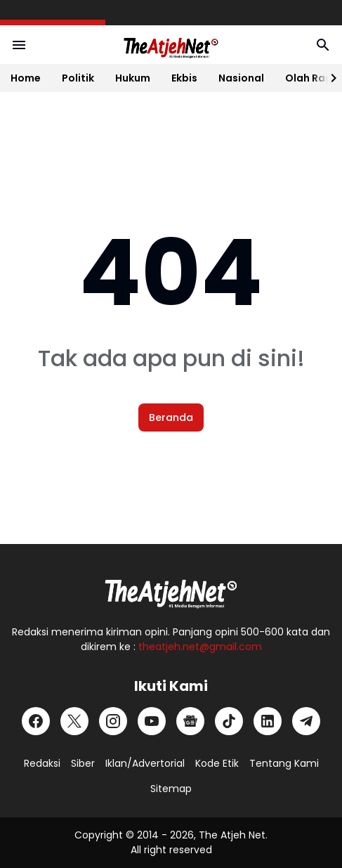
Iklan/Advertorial (145, 763)
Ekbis (184, 78)
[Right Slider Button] (328, 78)
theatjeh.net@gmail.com (200, 647)
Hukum (133, 78)
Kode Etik (217, 763)
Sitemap (171, 789)
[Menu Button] (19, 45)
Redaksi (42, 763)
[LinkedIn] (268, 721)
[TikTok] (229, 721)
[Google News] (190, 721)
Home (26, 78)
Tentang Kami (284, 763)
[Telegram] (306, 721)
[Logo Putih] (171, 590)
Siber (83, 763)
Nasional (241, 78)
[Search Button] (323, 45)
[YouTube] (152, 721)
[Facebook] (36, 721)
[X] (74, 721)
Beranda (171, 417)
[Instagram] (113, 721)
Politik (78, 78)
